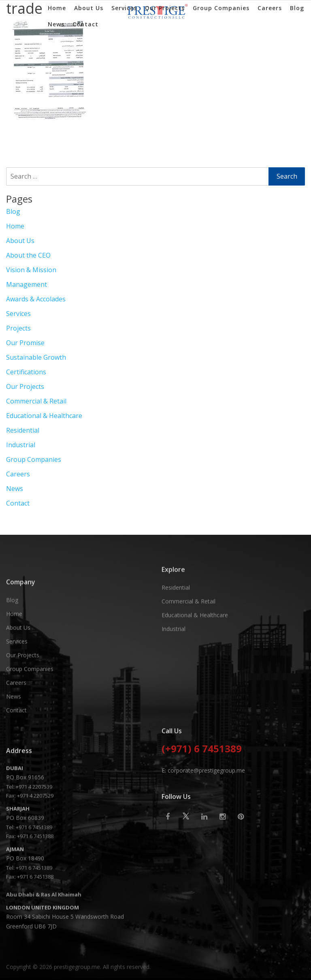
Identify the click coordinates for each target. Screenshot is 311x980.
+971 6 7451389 (34, 927)
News (56, 24)
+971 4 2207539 (34, 886)
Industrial (21, 445)
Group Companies (221, 8)
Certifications (26, 372)
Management (27, 284)
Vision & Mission (31, 270)
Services (124, 8)
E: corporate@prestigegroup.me (203, 818)
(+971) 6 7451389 (202, 797)
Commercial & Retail (36, 401)
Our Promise (25, 343)
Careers (270, 8)
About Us (89, 8)
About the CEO (28, 255)
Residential (23, 430)
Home (57, 8)
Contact (85, 24)
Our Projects (165, 8)
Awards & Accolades (36, 299)
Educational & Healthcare (44, 416)
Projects (18, 328)
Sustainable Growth (36, 357)
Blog (297, 8)
